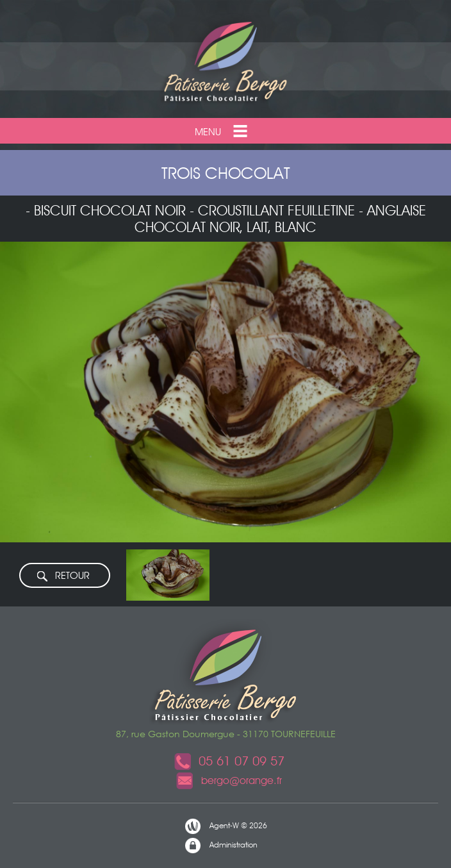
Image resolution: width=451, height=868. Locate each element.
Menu (222, 131)
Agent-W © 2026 (225, 826)
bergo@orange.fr (229, 780)
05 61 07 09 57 (229, 761)
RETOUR (63, 576)
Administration (221, 846)
